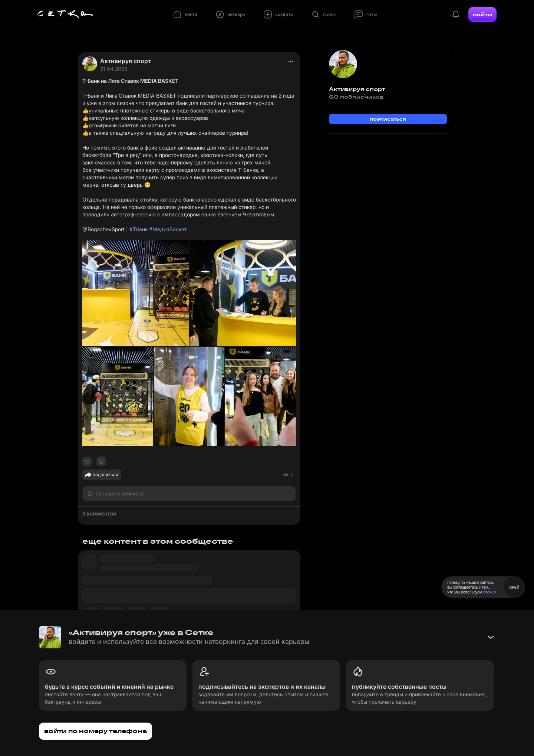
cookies (490, 592)
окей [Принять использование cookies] (514, 587)
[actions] (291, 62)
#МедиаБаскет (168, 229)
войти (482, 14)
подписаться (388, 119)
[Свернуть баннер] (491, 637)
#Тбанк (139, 229)
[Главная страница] (65, 14)
